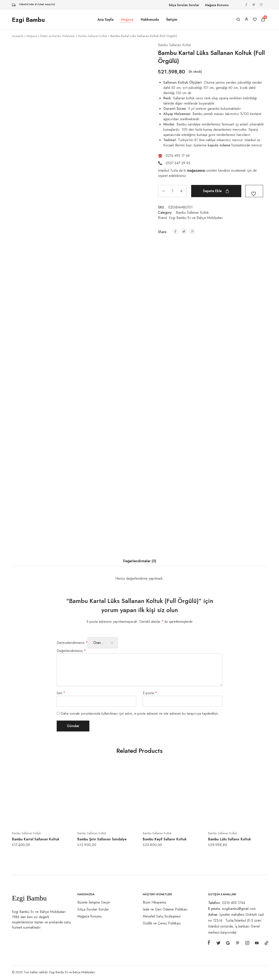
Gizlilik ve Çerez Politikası (162, 923)
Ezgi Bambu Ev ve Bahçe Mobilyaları (196, 218)
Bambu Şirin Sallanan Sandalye (102, 839)
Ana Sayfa (105, 20)
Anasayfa (18, 36)
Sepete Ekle (212, 191)
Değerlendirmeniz (71, 651)
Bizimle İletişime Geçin (94, 902)
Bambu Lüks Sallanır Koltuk (230, 839)
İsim (61, 693)
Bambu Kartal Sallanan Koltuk (36, 839)
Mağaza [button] (127, 20)
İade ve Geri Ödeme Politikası (165, 909)
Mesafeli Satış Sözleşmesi (162, 916)
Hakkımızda (150, 20)
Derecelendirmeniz (72, 643)
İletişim (172, 20)
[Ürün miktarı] (172, 191)
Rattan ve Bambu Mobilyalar (58, 36)
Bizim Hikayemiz (155, 902)
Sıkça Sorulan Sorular (184, 5)
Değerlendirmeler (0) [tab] (140, 561)
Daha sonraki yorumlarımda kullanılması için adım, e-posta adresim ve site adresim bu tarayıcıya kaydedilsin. (140, 713)
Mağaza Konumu (217, 5)
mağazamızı (196, 170)
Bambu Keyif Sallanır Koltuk (165, 839)
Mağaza (32, 36)
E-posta (150, 693)
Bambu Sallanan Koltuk (93, 36)
